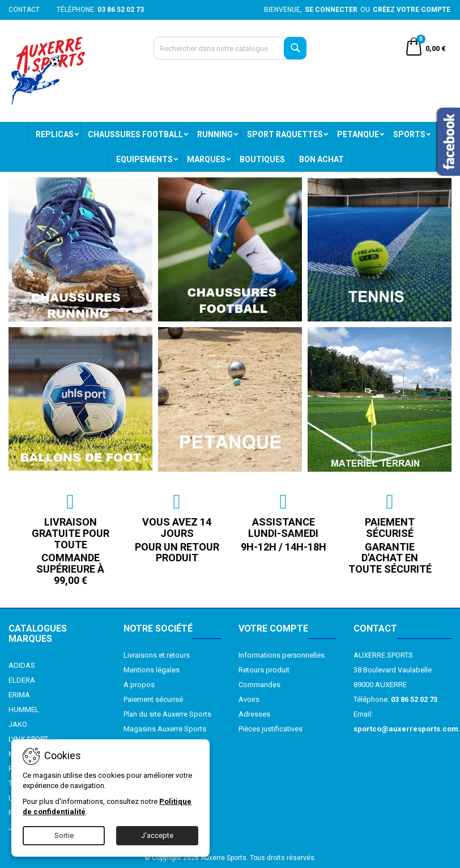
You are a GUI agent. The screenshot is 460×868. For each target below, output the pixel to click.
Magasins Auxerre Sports (165, 729)
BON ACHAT (321, 159)
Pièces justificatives (271, 729)
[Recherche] (230, 48)
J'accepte (157, 835)
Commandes (259, 685)
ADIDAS (22, 665)
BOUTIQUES (262, 159)
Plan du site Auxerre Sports (167, 714)
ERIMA (19, 695)
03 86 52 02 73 (121, 10)
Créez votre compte (412, 10)
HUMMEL (24, 710)
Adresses (254, 714)
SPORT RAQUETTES (285, 134)
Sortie (64, 835)
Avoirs (249, 699)
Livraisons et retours (157, 655)
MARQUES (206, 159)
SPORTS (409, 134)
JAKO (18, 724)
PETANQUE (358, 134)
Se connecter (331, 10)
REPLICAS (55, 134)
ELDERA (22, 680)
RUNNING (215, 134)
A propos (139, 685)
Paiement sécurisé (153, 699)
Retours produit (264, 670)
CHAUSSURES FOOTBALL (135, 134)
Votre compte (273, 628)
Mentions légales (152, 670)
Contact (24, 10)
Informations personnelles (282, 655)
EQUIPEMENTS (144, 159)
